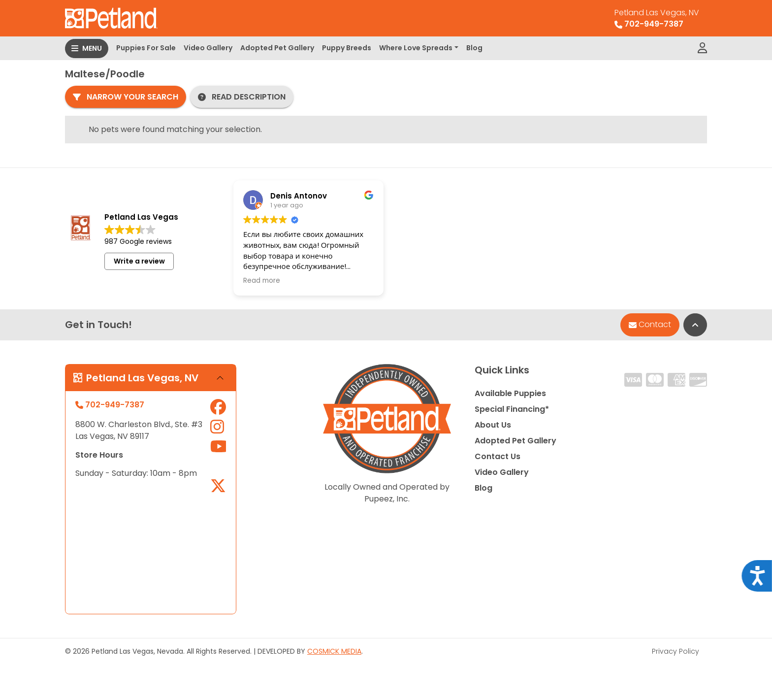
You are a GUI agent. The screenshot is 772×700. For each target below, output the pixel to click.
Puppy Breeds (347, 48)
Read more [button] (262, 281)
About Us (493, 425)
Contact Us (498, 456)
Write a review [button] (139, 261)
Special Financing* (512, 409)
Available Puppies (510, 393)
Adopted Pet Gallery (277, 48)
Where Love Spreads (416, 48)
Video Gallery (208, 48)
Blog (474, 48)
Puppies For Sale (146, 48)
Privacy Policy (675, 651)
